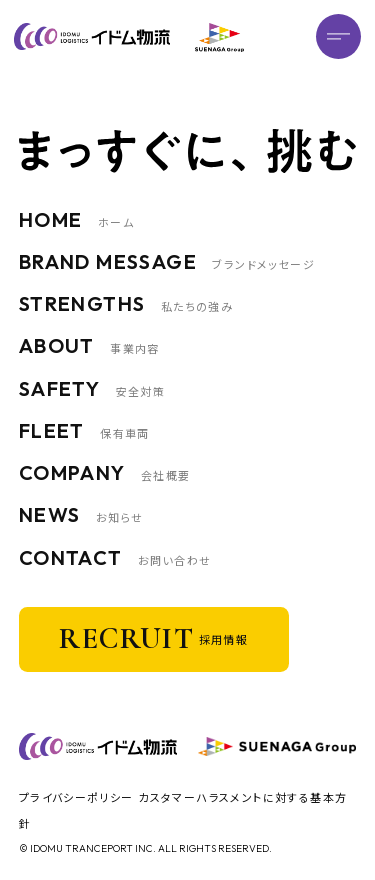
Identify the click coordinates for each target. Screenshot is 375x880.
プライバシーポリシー (76, 797)
